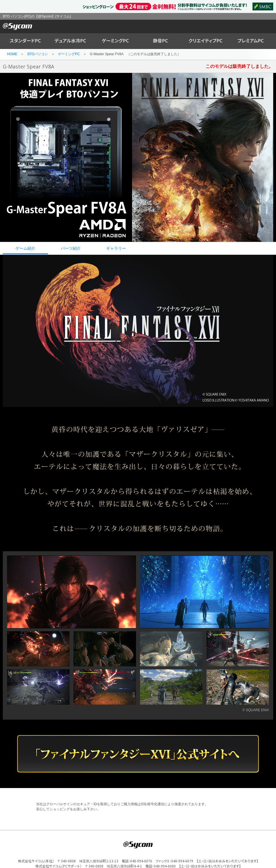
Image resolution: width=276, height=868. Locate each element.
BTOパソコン (38, 54)
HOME (12, 54)
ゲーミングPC (69, 54)
